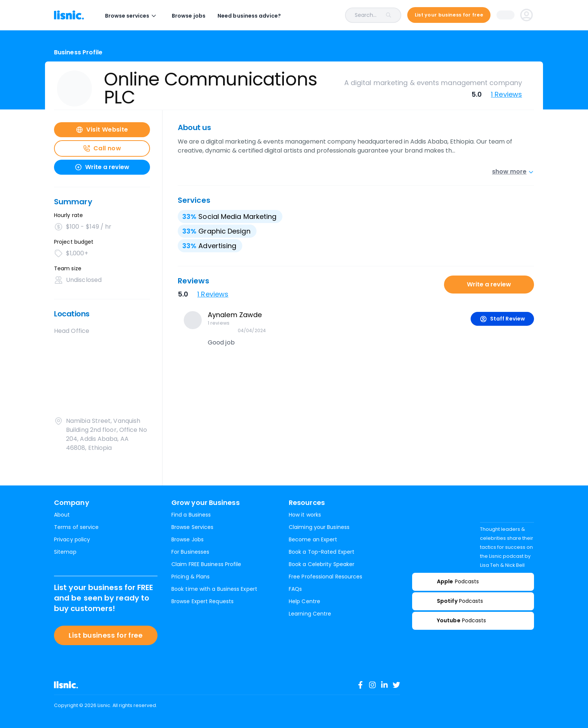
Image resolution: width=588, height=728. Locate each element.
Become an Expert (313, 539)
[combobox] (347, 15)
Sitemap (65, 552)
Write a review (489, 284)
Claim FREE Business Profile (206, 564)
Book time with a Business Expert (214, 589)
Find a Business (191, 515)
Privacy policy (72, 539)
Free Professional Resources (325, 577)
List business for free (106, 635)
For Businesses (190, 552)
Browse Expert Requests (202, 601)
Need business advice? (249, 16)
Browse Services (192, 527)
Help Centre (304, 601)
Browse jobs (189, 16)
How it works (305, 515)
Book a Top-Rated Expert (322, 552)
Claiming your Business (319, 527)
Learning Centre (310, 614)
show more (513, 172)
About (62, 515)
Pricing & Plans (190, 577)
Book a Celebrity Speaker (322, 564)
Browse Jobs (187, 539)
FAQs (295, 589)
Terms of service (76, 527)
